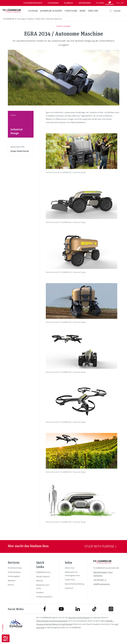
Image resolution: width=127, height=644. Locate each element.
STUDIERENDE (53, 3)
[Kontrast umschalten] (110, 3)
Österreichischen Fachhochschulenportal (52, 628)
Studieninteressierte (33, 3)
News (83, 11)
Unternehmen (85, 3)
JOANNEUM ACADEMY (51, 11)
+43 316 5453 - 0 (100, 587)
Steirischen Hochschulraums (79, 625)
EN (122, 3)
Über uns (93, 11)
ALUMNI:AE (68, 3)
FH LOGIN (100, 3)
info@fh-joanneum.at (101, 592)
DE (118, 3)
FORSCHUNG (71, 11)
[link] (16, 576)
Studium (33, 11)
